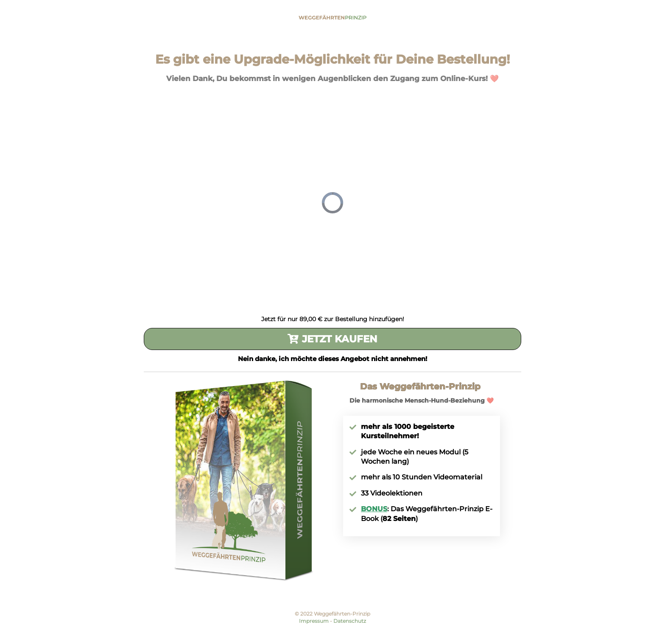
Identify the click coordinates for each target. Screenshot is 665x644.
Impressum (314, 621)
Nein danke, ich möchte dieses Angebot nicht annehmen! (332, 359)
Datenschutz (350, 621)
